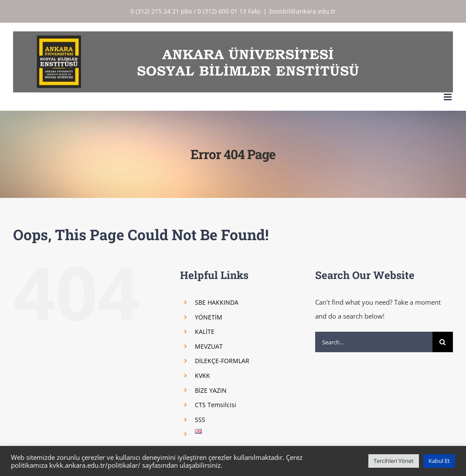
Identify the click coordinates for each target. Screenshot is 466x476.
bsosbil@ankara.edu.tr (303, 11)
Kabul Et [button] (439, 461)
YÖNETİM (209, 317)
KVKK (202, 376)
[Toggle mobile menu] (448, 97)
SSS (200, 420)
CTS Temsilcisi (216, 405)
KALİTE (205, 331)
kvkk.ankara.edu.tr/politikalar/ (95, 465)
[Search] (443, 342)
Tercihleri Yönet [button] (394, 461)
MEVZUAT (209, 346)
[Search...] (374, 342)
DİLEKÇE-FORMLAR (222, 361)
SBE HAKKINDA (217, 302)
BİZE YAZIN (211, 390)
